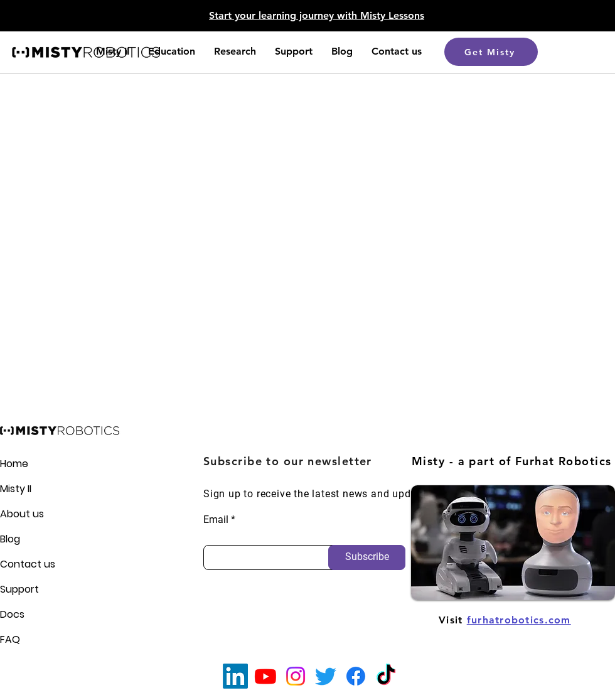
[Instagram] (296, 676)
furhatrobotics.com (519, 620)
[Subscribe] (367, 557)
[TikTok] (386, 676)
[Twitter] (326, 676)
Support (19, 589)
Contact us (22, 564)
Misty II (16, 489)
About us (22, 514)
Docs (12, 614)
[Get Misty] (491, 52)
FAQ (10, 639)
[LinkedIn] (235, 676)
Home (14, 464)
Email (216, 520)
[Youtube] (265, 676)
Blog (10, 539)
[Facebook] (356, 676)
